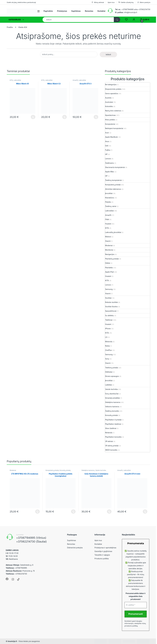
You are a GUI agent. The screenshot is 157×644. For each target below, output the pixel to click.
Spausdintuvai (111, 311)
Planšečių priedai (112, 259)
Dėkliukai (109, 372)
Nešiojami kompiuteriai (114, 128)
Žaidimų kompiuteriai (113, 180)
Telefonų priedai (111, 368)
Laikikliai (108, 385)
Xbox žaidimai (111, 428)
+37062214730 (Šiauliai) (31, 542)
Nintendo (109, 433)
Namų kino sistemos (113, 111)
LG (106, 337)
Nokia (107, 346)
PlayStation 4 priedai (113, 420)
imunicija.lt (12, 641)
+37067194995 (128, 9)
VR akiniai (109, 441)
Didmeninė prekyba (75, 548)
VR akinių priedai (112, 446)
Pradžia (10, 27)
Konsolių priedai (111, 415)
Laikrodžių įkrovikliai (113, 232)
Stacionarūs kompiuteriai (115, 167)
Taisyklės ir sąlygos (102, 555)
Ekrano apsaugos (112, 376)
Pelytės (108, 202)
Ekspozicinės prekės (113, 89)
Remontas (89, 11)
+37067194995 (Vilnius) (31, 538)
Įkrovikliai (109, 193)
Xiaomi (108, 241)
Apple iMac (110, 172)
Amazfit (75, 80)
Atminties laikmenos (113, 189)
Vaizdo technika (111, 389)
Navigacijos (110, 254)
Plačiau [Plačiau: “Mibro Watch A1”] (33, 117)
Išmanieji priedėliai (112, 398)
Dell (107, 146)
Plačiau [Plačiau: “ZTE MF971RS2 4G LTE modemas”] (37, 512)
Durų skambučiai (112, 394)
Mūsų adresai (98, 2)
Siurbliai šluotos (111, 307)
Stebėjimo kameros (113, 402)
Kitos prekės (110, 120)
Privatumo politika (102, 559)
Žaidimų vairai (111, 206)
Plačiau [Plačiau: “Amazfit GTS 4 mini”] (145, 512)
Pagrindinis (48, 11)
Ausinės (108, 98)
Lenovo (108, 159)
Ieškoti (108, 54)
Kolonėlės (109, 106)
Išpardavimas (110, 115)
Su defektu (109, 315)
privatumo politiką (131, 626)
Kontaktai (101, 11)
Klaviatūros (110, 198)
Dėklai (108, 263)
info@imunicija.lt (126, 12)
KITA (11, 80)
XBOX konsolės (111, 450)
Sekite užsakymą (126, 2)
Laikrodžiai (17, 80)
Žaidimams (109, 163)
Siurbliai (108, 298)
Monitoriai (109, 250)
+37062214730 (144, 9)
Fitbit (107, 219)
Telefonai (109, 320)
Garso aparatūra (112, 93)
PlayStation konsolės (113, 437)
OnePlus (108, 350)
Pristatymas (62, 11)
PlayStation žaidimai (113, 424)
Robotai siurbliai (111, 302)
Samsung (109, 289)
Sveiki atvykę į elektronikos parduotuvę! (21, 2)
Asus (107, 141)
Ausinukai (109, 102)
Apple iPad (109, 272)
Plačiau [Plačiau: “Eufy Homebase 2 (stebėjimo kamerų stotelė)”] (109, 512)
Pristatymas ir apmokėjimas (105, 548)
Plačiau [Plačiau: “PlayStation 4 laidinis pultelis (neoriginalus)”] (73, 512)
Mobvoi (108, 237)
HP (106, 154)
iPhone (108, 329)
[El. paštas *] (136, 605)
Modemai (109, 245)
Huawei (108, 224)
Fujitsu (108, 150)
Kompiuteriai (110, 124)
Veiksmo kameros (112, 407)
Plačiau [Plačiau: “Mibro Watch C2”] (65, 117)
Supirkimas (76, 11)
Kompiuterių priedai (113, 185)
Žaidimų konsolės (112, 411)
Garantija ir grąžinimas (103, 551)
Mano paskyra (144, 2)
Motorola (109, 342)
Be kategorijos (111, 84)
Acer (107, 133)
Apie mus (111, 2)
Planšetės (109, 268)
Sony (107, 359)
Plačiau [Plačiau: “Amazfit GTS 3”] (96, 117)
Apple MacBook (111, 137)
